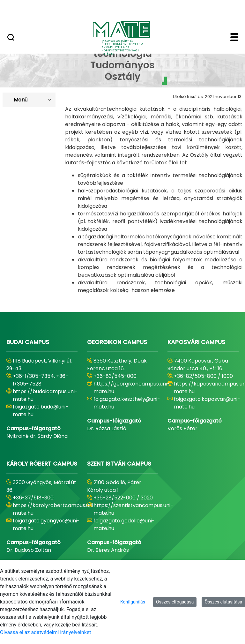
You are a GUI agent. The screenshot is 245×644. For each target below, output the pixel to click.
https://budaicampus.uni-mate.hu (45, 395)
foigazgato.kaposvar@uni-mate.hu (207, 403)
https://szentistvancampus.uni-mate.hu (133, 509)
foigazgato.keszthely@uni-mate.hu (127, 403)
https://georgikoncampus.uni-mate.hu (132, 388)
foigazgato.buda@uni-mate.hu (41, 411)
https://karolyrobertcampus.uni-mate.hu (54, 509)
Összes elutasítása (223, 602)
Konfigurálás (133, 602)
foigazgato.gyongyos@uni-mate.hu (46, 524)
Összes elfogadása (175, 602)
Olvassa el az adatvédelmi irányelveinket (45, 632)
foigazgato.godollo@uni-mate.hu (124, 524)
